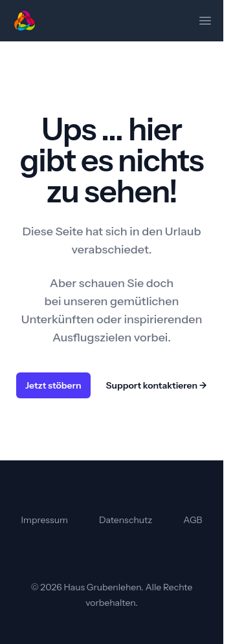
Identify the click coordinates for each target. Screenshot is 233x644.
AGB (193, 520)
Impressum (45, 520)
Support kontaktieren (157, 385)
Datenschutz (126, 520)
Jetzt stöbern (53, 385)
